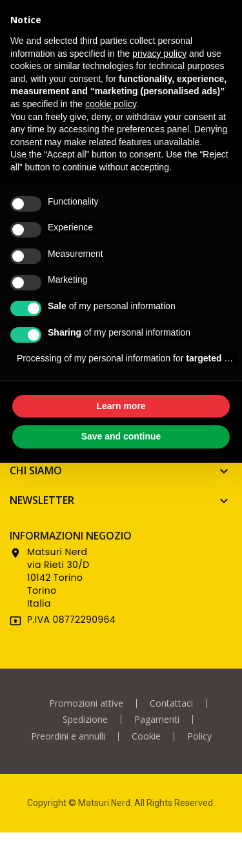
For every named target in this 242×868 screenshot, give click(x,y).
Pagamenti (157, 720)
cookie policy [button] (111, 104)
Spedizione (85, 720)
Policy (199, 736)
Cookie (146, 736)
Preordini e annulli (68, 736)
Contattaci (171, 703)
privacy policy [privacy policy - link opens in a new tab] (159, 54)
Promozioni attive (86, 703)
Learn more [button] (121, 406)
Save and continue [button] (121, 436)
